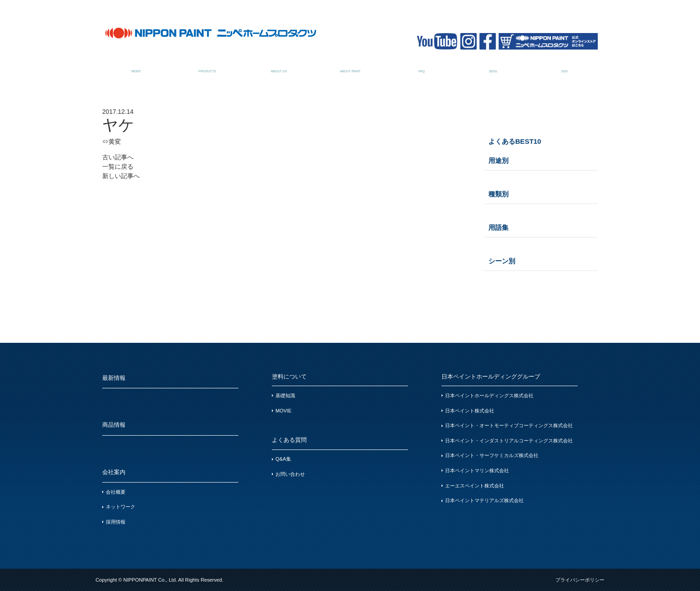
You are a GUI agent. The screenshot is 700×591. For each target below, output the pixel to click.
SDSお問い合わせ (565, 66)
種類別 (498, 194)
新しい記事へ (121, 176)
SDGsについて (493, 66)
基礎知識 (285, 395)
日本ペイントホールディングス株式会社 (489, 395)
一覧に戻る (118, 166)
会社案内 (279, 66)
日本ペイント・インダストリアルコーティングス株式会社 (509, 441)
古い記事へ (118, 157)
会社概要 (116, 492)
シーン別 (502, 261)
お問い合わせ (290, 474)
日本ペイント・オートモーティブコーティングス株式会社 (509, 425)
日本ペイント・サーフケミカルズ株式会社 (492, 455)
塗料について (350, 66)
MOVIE (283, 411)
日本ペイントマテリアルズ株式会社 (484, 500)
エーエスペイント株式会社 (475, 486)
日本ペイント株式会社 (470, 411)
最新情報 (136, 66)
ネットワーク (121, 507)
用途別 (498, 160)
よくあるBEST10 (515, 141)
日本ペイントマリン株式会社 (477, 470)
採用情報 (116, 522)
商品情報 (207, 66)
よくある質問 (422, 66)
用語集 (498, 227)
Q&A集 (283, 459)
